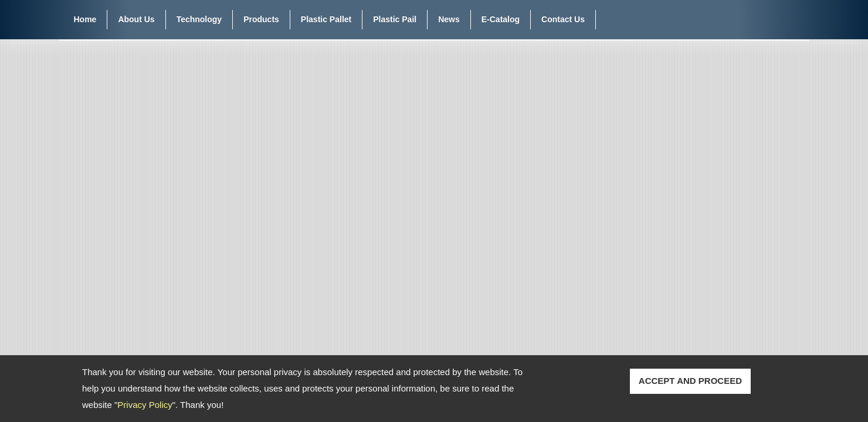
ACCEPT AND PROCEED (690, 381)
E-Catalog (501, 19)
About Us (136, 19)
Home (85, 19)
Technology (199, 19)
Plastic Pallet (326, 19)
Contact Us (563, 19)
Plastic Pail (395, 19)
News (449, 19)
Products (261, 19)
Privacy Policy (145, 405)
